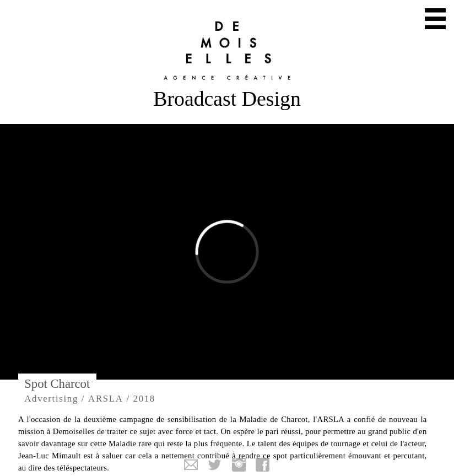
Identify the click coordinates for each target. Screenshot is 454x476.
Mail (191, 465)
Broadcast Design (227, 99)
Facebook (263, 465)
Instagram (239, 465)
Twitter (215, 465)
